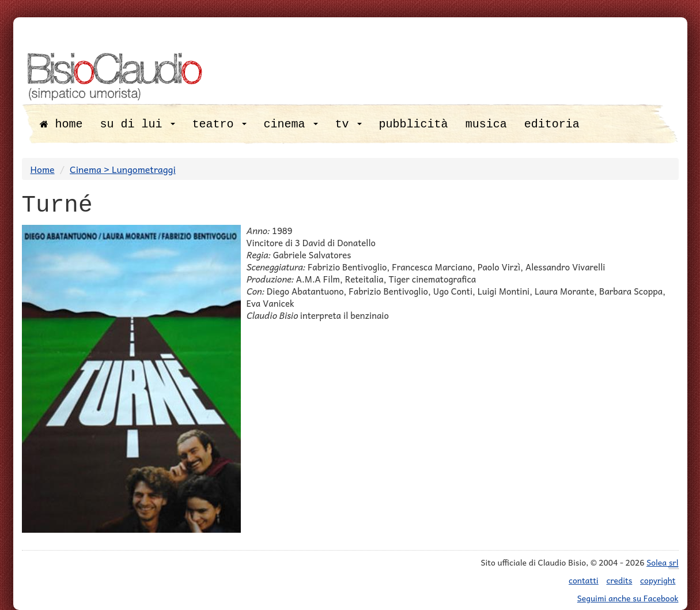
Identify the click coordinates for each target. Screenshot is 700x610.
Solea (662, 562)
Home (43, 169)
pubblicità (414, 124)
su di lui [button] (138, 124)
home (61, 124)
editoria (552, 124)
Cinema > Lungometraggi (123, 169)
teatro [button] (220, 124)
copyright (658, 580)
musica (486, 124)
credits (620, 580)
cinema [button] (291, 124)
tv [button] (349, 124)
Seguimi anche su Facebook (628, 598)
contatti (584, 580)
